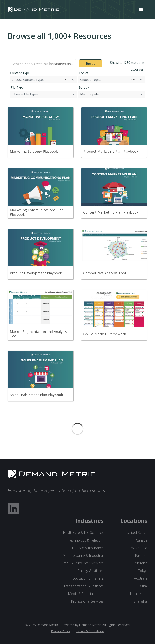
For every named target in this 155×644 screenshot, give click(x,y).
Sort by (84, 87)
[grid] (77, 257)
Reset (91, 64)
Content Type (20, 73)
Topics (83, 73)
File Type (17, 87)
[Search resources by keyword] (43, 64)
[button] (141, 10)
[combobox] (12, 80)
